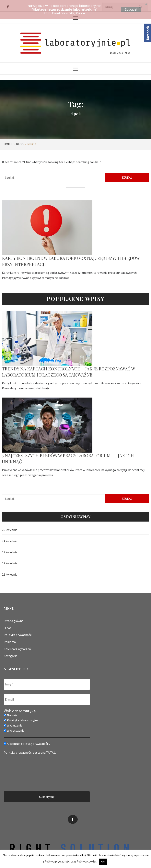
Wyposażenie (14, 728)
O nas (7, 625)
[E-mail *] (47, 697)
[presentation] (20, 770)
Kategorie (11, 653)
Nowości (11, 713)
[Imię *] (47, 682)
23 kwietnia (10, 550)
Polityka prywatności (18, 632)
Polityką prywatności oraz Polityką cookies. (71, 861)
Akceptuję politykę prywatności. (27, 741)
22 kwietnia (10, 561)
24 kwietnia (10, 538)
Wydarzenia (13, 723)
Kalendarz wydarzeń (17, 646)
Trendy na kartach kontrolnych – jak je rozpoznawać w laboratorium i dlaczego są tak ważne (68, 369)
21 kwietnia (10, 572)
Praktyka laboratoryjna (21, 718)
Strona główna (14, 618)
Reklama (10, 639)
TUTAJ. (51, 750)
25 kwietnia (10, 527)
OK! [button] (103, 862)
